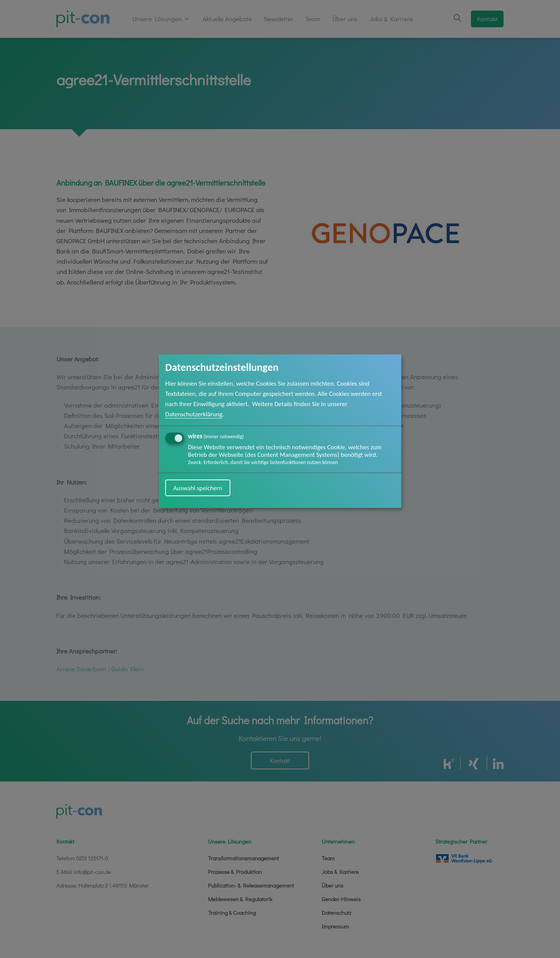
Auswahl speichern (198, 488)
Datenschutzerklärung (194, 414)
